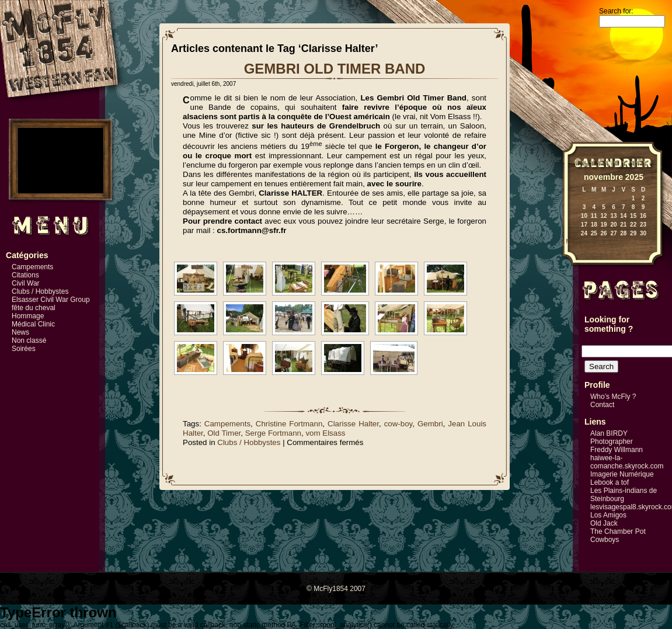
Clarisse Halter (353, 424)
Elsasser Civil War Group (51, 300)
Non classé (29, 340)
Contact (602, 405)
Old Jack (604, 523)
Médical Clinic (33, 324)
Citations (25, 275)
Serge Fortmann (273, 433)
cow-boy (398, 424)
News (20, 332)
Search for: (616, 11)
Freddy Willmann (617, 450)
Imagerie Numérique (622, 474)
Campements (32, 267)
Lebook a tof (610, 482)
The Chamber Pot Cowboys (618, 536)
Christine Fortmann (289, 424)
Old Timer (224, 433)
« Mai (568, 241)
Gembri (430, 424)
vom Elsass (325, 433)
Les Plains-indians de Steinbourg (624, 495)
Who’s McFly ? (613, 397)
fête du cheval (34, 308)
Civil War (26, 283)
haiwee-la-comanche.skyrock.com (627, 462)
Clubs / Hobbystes (40, 291)
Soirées (24, 349)
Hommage (28, 316)
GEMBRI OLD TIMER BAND (335, 69)
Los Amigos (608, 515)
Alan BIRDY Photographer (612, 437)
